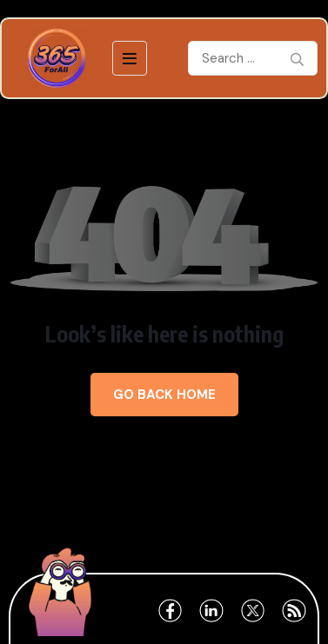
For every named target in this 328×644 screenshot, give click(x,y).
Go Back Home (164, 395)
